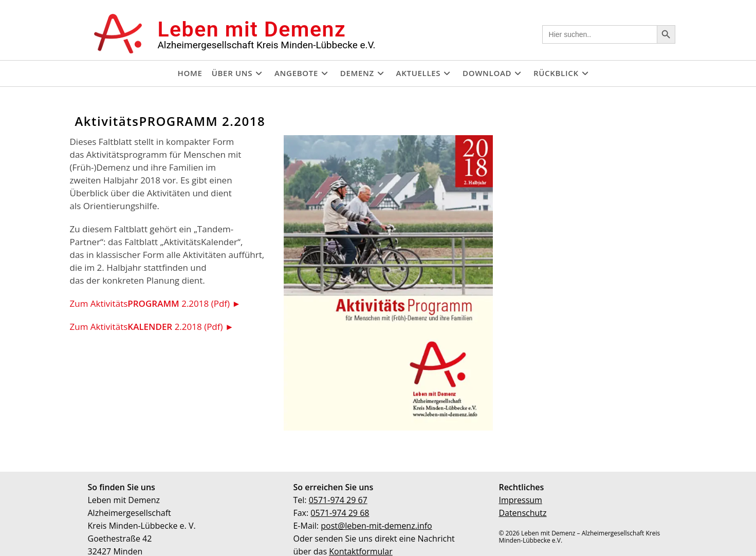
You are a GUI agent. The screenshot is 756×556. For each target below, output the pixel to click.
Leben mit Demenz (252, 29)
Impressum (520, 500)
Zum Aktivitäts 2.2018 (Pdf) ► (155, 303)
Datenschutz (522, 513)
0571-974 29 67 (338, 500)
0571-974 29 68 (340, 513)
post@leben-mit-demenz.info (376, 526)
